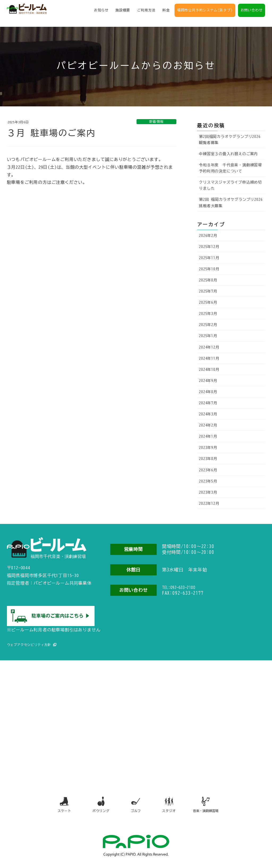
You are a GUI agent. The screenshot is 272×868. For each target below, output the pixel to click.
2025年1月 (208, 336)
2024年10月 (209, 370)
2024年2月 (208, 425)
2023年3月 (208, 492)
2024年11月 (209, 358)
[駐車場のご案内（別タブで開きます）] (51, 612)
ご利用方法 (146, 12)
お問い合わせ (252, 12)
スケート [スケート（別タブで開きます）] (57, 804)
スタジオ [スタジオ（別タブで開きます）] (172, 804)
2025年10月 (209, 269)
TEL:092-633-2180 (185, 588)
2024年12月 (209, 347)
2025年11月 (209, 258)
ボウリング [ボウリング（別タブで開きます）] (96, 804)
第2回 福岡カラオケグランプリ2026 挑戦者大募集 (231, 203)
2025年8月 (208, 280)
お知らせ (101, 12)
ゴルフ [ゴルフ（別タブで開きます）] (135, 804)
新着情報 (157, 122)
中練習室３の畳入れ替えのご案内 (228, 154)
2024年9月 (208, 381)
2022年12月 (209, 504)
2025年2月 (208, 325)
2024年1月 (208, 436)
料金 (166, 12)
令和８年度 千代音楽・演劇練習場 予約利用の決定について (232, 168)
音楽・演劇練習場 (212, 804)
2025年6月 (208, 302)
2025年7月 (208, 291)
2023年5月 (208, 481)
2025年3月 (208, 314)
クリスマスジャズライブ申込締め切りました (230, 185)
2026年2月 (208, 236)
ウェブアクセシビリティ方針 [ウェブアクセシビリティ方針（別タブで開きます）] (32, 641)
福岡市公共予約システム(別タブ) (205, 12)
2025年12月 (209, 247)
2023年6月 (208, 470)
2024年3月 (208, 414)
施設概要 (123, 12)
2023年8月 (208, 459)
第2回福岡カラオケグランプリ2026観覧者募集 (230, 140)
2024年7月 (208, 403)
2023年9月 (208, 448)
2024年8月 (208, 392)
